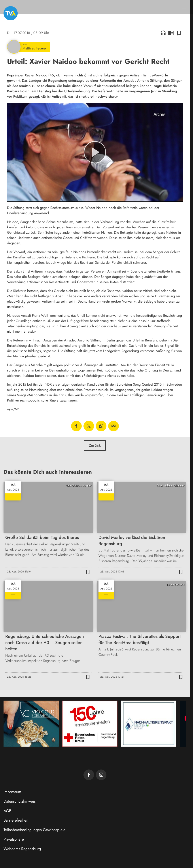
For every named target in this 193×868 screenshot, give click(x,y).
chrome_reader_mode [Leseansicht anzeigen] (171, 33)
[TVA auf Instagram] (101, 775)
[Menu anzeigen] (184, 7)
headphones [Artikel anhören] (163, 33)
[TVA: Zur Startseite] (11, 13)
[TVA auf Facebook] (89, 775)
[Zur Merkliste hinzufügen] (179, 33)
